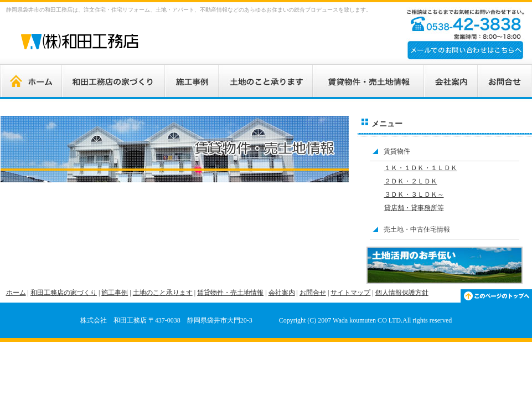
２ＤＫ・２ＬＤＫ (411, 181)
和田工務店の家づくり (64, 293)
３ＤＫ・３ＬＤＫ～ (414, 195)
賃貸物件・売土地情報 (230, 293)
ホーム (16, 293)
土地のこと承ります (163, 293)
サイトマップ (350, 293)
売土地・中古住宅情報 (417, 229)
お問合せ (313, 293)
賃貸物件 (397, 151)
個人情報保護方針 (402, 293)
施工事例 (115, 293)
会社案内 (282, 293)
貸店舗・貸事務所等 (414, 208)
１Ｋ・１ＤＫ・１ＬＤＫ (421, 168)
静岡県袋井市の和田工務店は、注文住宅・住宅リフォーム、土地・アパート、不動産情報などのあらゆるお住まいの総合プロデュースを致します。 (189, 10)
